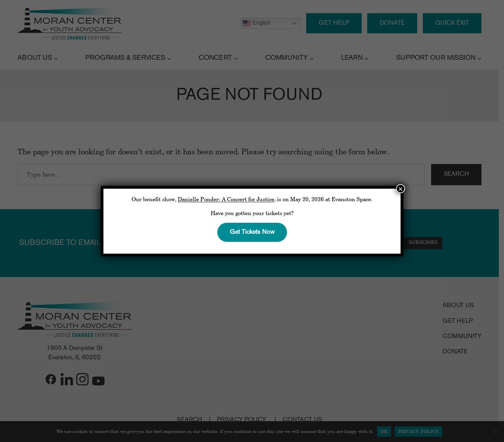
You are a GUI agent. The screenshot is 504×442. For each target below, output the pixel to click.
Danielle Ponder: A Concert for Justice (226, 199)
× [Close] (401, 189)
